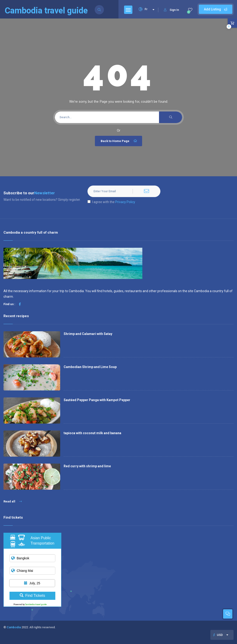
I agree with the (111, 202)
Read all (13, 501)
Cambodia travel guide (36, 604)
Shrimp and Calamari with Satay (88, 334)
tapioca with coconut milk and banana (92, 433)
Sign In (171, 10)
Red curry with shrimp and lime (87, 466)
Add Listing (216, 9)
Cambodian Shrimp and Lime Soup (90, 367)
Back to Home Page (119, 141)
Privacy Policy (125, 202)
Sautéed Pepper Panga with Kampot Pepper (97, 400)
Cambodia (14, 627)
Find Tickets (32, 596)
